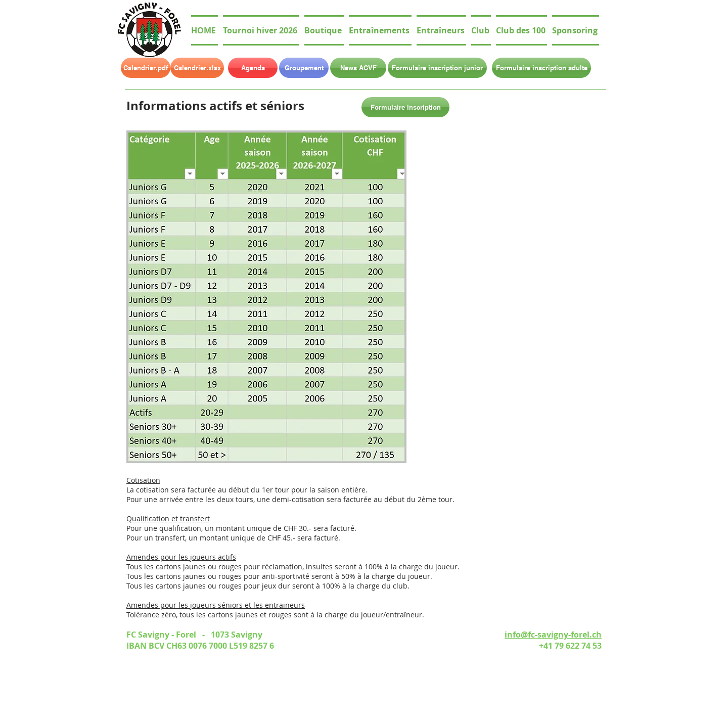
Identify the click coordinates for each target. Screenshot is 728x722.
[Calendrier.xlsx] (197, 68)
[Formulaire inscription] (405, 107)
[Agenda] (253, 68)
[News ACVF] (358, 68)
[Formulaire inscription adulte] (541, 68)
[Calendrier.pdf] (146, 68)
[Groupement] (304, 68)
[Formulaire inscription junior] (437, 68)
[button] (481, 30)
